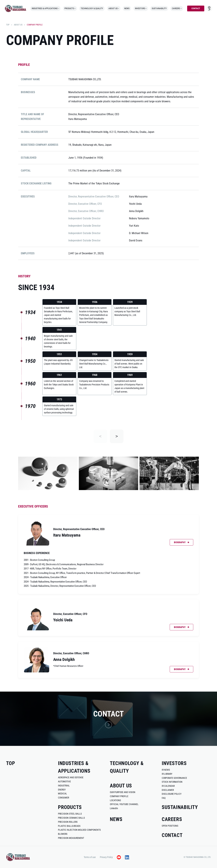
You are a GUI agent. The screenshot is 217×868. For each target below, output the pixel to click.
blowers (63, 834)
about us (114, 8)
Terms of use (90, 857)
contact (196, 8)
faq (164, 798)
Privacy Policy (106, 857)
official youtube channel (124, 804)
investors (141, 8)
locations (115, 800)
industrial (64, 786)
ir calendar (168, 786)
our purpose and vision (123, 792)
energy (62, 790)
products (70, 8)
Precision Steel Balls (70, 814)
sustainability (159, 8)
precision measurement (71, 838)
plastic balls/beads (69, 826)
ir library (167, 774)
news (127, 8)
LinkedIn (114, 808)
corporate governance (174, 778)
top (8, 25)
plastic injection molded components (79, 830)
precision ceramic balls (71, 818)
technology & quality (92, 8)
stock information (172, 782)
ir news (166, 770)
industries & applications (45, 8)
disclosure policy (172, 794)
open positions (170, 826)
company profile (119, 796)
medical (62, 794)
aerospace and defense (71, 777)
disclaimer (168, 790)
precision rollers (68, 822)
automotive (64, 781)
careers (177, 8)
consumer (63, 798)
